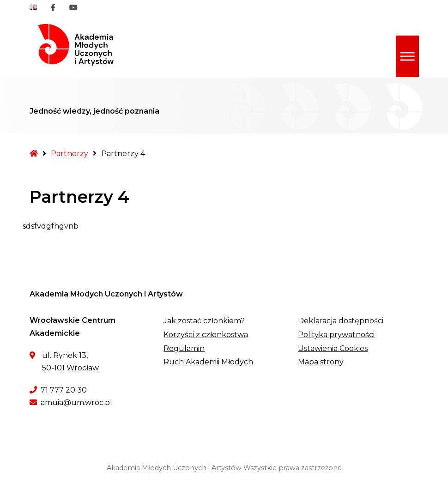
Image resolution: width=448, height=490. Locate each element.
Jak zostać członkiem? (204, 321)
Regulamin (184, 348)
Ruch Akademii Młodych (208, 362)
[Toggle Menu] (407, 57)
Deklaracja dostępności (341, 321)
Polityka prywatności (336, 335)
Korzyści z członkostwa (206, 335)
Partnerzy (70, 154)
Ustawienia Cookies (333, 348)
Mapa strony (321, 362)
